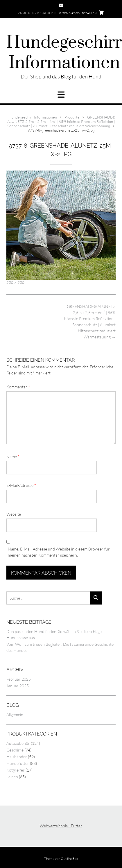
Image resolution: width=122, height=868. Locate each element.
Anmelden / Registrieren (37, 13)
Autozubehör (18, 743)
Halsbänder (17, 757)
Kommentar (18, 387)
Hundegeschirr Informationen (64, 53)
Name (13, 457)
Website (14, 514)
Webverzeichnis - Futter (61, 826)
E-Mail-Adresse (21, 485)
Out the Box (69, 859)
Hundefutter (18, 763)
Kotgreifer (16, 770)
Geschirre (15, 750)
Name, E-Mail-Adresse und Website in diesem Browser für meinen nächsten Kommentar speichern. (59, 552)
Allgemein (15, 714)
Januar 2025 (18, 686)
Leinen (12, 777)
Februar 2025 (19, 679)
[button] (61, 95)
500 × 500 (15, 282)
